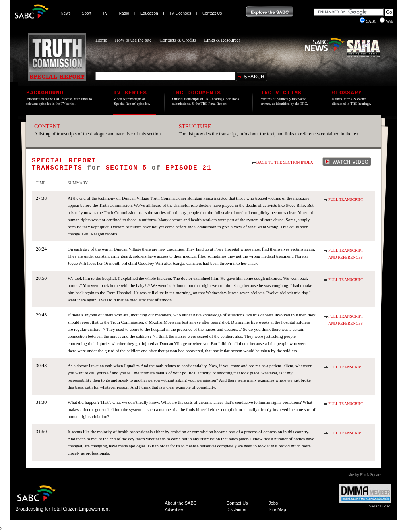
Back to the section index (285, 162)
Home (101, 40)
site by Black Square (365, 475)
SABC (369, 21)
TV (105, 13)
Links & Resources (222, 40)
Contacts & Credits (178, 40)
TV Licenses (180, 13)
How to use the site (133, 40)
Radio (124, 13)
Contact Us (212, 13)
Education (149, 13)
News (66, 13)
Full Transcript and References (346, 254)
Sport (87, 13)
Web (386, 21)
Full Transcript (346, 199)
